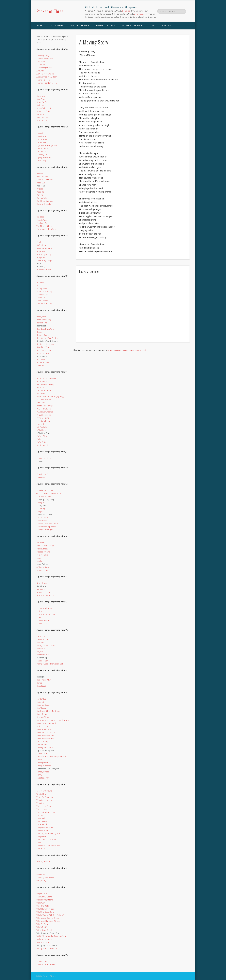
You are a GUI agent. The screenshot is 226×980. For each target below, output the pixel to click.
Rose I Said (41, 686)
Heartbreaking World (45, 329)
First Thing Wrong (44, 254)
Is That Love (42, 430)
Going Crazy (42, 289)
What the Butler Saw (45, 912)
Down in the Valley (44, 204)
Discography (56, 26)
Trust (39, 842)
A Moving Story (43, 56)
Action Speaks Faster (45, 59)
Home (40, 26)
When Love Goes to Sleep (48, 918)
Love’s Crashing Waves (46, 527)
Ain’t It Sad (41, 62)
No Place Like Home (45, 595)
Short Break (42, 714)
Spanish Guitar (43, 744)
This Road (41, 818)
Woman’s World (43, 942)
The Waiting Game (44, 897)
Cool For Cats (42, 151)
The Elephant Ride (44, 226)
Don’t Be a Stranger (45, 201)
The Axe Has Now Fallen (47, 83)
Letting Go (41, 502)
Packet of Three (50, 11)
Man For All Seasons (45, 546)
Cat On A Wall (42, 139)
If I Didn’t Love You (44, 400)
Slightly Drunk (42, 726)
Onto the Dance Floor (46, 614)
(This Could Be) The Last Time (49, 493)
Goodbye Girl (42, 295)
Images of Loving (43, 409)
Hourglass (41, 359)
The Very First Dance (45, 878)
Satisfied (40, 702)
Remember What (44, 680)
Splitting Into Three (45, 747)
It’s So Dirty (41, 442)
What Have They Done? (46, 909)
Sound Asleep (43, 741)
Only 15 (40, 611)
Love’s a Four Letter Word (47, 524)
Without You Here (44, 939)
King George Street (45, 474)
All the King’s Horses (45, 68)
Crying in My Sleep (44, 157)
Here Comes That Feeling (47, 338)
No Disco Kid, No (43, 592)
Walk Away (41, 903)
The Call (40, 133)
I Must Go (41, 387)
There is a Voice (43, 809)
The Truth (41, 849)
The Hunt (40, 365)
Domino (40, 195)
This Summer (42, 821)
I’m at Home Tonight (45, 406)
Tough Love (41, 836)
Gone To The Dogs (44, 292)
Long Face (41, 512)
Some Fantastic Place (46, 732)
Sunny (39, 775)
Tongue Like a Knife (45, 827)
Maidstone (41, 543)
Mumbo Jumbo (43, 570)
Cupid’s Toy (41, 160)
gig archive (139, 14)
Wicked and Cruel (44, 930)
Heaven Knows (43, 335)
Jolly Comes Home (44, 458)
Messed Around (43, 552)
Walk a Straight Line (45, 900)
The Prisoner (42, 661)
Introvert (40, 424)
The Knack (41, 477)
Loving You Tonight (44, 530)
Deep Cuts (41, 183)
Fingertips (41, 251)
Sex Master (41, 708)
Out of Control (43, 620)
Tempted (40, 803)
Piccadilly (40, 643)
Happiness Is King (44, 320)
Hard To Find (42, 323)
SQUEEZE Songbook (80, 26)
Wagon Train (42, 894)
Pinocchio (41, 649)
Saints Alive (41, 699)
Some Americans (44, 729)
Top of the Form (43, 830)
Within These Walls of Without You (51, 936)
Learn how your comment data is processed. (127, 350)
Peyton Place (42, 639)
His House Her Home (45, 344)
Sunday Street (43, 772)
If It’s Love (41, 403)
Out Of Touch (42, 623)
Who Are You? (42, 924)
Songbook (127, 11)
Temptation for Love (45, 800)
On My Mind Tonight (45, 608)
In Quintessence (44, 415)
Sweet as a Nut (43, 778)
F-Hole (39, 242)
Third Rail (40, 815)
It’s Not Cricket (42, 436)
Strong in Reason (44, 766)
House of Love (43, 362)
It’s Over (40, 439)
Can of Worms (42, 136)
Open (39, 617)
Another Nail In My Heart (47, 77)
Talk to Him (41, 794)
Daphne (40, 174)
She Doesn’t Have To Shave (48, 711)
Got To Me (41, 298)
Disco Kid (40, 192)
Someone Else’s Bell (45, 735)
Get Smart (41, 282)
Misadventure (42, 555)
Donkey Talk (42, 198)
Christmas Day (42, 142)
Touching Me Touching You (48, 833)
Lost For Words (43, 518)
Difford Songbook (106, 26)
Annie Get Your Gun (45, 74)
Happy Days (41, 317)
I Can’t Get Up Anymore (46, 378)
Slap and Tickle (43, 717)
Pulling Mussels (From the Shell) (50, 664)
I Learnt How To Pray (45, 384)
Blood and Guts (43, 111)
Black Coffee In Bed (45, 108)
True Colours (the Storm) (47, 839)
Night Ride (41, 589)
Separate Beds (43, 705)
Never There (42, 583)
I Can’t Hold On (43, 381)
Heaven (40, 332)
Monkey (40, 561)
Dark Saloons (42, 177)
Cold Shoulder (43, 148)
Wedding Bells (43, 906)
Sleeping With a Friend (46, 723)
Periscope (41, 636)
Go (38, 285)
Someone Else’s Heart (46, 738)
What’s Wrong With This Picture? (50, 915)
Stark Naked (42, 754)
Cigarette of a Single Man (47, 145)
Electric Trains (42, 220)
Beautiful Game (43, 102)
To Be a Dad (42, 824)
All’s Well (40, 71)
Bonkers (40, 114)
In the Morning (43, 418)
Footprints (41, 257)
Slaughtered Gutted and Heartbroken (53, 720)
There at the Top (44, 806)
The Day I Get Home (45, 180)
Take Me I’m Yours (44, 791)
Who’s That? (42, 927)
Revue (39, 683)
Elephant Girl (42, 223)
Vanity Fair (41, 875)
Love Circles (42, 521)
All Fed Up (41, 65)
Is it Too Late (42, 427)
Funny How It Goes (44, 269)
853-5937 (40, 217)
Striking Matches (43, 763)
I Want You (41, 393)
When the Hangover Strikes (48, 921)
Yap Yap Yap (42, 961)
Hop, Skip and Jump (45, 350)
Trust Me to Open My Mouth (49, 845)
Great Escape (42, 301)
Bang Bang (41, 99)
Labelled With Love (45, 490)
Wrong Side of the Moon (47, 948)
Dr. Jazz (40, 189)
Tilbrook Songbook (132, 26)
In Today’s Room (43, 421)
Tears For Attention (45, 797)
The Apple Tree (43, 80)
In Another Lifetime (45, 412)
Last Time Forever (44, 496)
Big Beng (40, 105)
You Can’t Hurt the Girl (46, 964)
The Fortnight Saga (44, 260)
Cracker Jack (42, 154)
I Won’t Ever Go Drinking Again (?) (50, 396)
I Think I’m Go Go (44, 390)
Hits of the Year (43, 347)
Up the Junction (43, 862)
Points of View (42, 655)
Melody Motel (42, 549)
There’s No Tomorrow (46, 812)
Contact (167, 26)
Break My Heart (43, 117)
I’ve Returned (42, 445)
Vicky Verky (41, 881)
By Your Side (42, 120)
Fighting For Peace (44, 248)
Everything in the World (46, 229)
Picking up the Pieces (46, 646)
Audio (152, 26)
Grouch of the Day (44, 304)
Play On (40, 652)
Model (39, 558)
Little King (41, 508)
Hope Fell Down (43, 353)
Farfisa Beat (41, 245)
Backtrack (41, 96)
